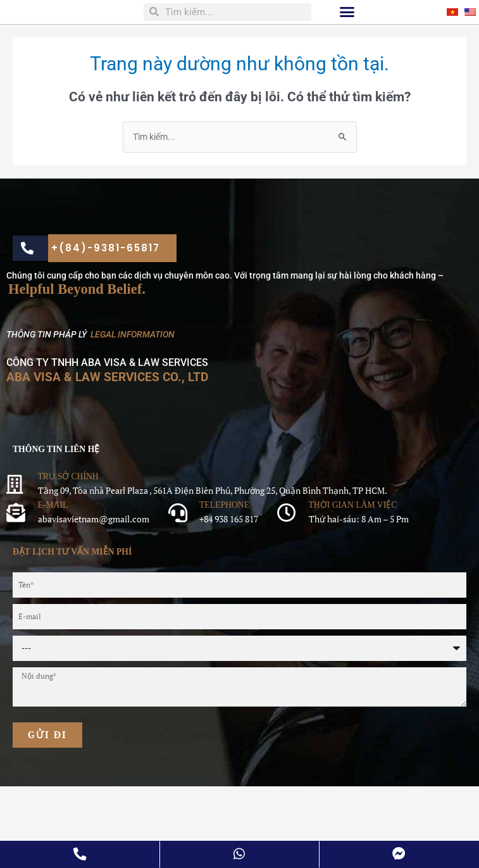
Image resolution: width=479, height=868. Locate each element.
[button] (347, 53)
